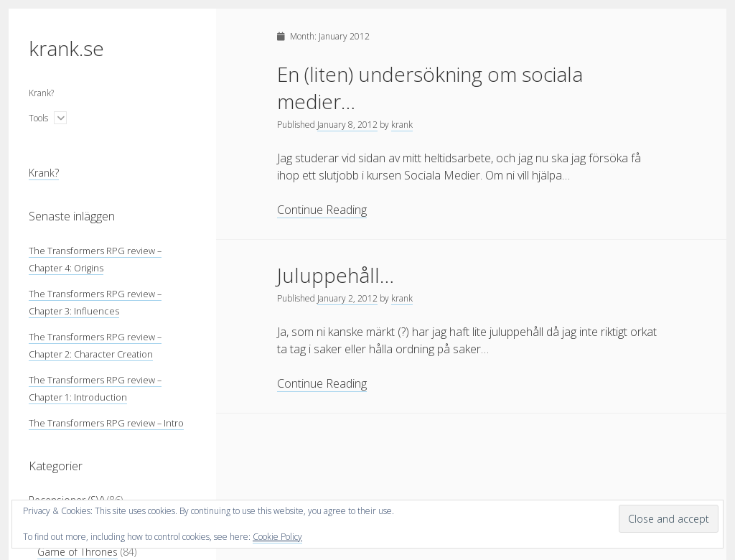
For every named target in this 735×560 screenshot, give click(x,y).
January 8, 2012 (347, 125)
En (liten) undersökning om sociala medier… (430, 88)
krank (402, 125)
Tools (38, 118)
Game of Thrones (78, 552)
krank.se (66, 48)
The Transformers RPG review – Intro (106, 423)
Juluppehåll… (336, 275)
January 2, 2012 (347, 298)
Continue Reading (322, 210)
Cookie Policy (277, 537)
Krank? (41, 93)
